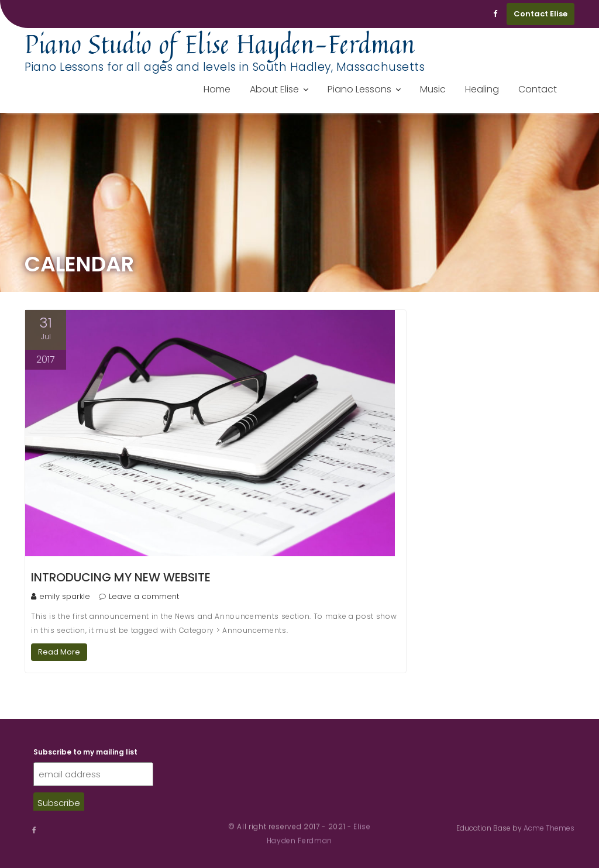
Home (217, 89)
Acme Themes (549, 827)
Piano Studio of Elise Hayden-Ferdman (220, 44)
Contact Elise (541, 14)
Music (433, 89)
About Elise (274, 89)
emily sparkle (61, 596)
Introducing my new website (121, 577)
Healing (482, 89)
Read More (59, 652)
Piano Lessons (359, 89)
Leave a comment (144, 596)
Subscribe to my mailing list (85, 759)
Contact (538, 89)
